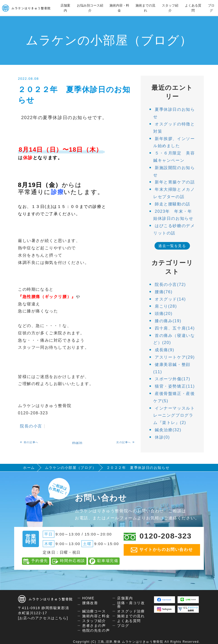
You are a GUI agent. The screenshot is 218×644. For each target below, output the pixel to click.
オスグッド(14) (170, 299)
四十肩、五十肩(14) (175, 328)
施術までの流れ (145, 8)
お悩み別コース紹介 (90, 8)
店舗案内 (65, 8)
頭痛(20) (164, 314)
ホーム (29, 468)
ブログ (211, 8)
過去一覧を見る (172, 246)
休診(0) (162, 437)
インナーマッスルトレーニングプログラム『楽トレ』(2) (174, 415)
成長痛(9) (165, 350)
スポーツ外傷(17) (172, 379)
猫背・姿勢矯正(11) (175, 386)
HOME (88, 598)
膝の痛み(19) (168, 321)
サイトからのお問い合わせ (162, 550)
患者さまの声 (94, 626)
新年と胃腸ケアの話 (175, 182)
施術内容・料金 (119, 8)
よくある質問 (193, 8)
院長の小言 (31, 426)
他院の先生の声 (96, 630)
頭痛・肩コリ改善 (131, 605)
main (77, 443)
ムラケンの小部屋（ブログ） (71, 468)
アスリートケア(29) (175, 357)
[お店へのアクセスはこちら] (43, 618)
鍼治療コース (94, 611)
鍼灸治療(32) (168, 430)
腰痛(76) (164, 292)
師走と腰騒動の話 (173, 204)
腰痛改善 (90, 603)
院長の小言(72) (170, 285)
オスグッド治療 (131, 611)
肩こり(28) (166, 306)
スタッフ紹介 (170, 8)
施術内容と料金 (96, 616)
